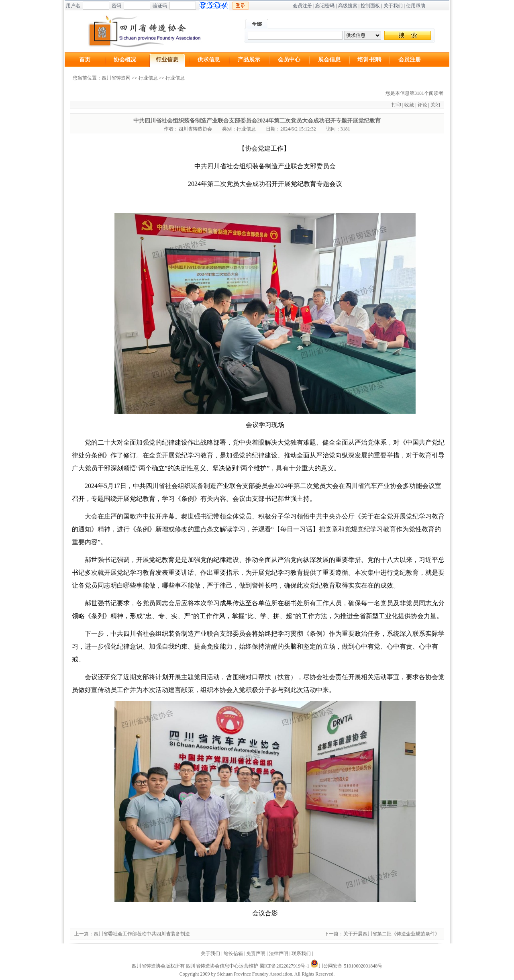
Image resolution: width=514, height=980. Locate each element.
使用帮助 (416, 6)
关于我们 (393, 6)
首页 (85, 60)
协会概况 (125, 60)
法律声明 (279, 953)
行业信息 (167, 60)
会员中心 (289, 60)
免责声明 (256, 953)
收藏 (409, 105)
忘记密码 (325, 6)
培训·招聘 (369, 60)
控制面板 (370, 6)
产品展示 (249, 60)
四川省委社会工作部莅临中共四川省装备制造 (142, 934)
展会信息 (329, 60)
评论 (422, 105)
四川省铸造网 (116, 78)
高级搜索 (348, 6)
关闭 (435, 105)
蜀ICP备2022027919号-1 (285, 966)
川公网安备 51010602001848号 (346, 966)
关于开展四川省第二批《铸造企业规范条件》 (392, 934)
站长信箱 (233, 953)
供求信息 (209, 60)
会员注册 (302, 6)
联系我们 (301, 953)
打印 (396, 105)
